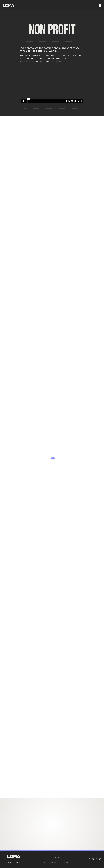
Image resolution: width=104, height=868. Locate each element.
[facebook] (86, 859)
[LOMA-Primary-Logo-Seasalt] (9, 4)
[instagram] (93, 859)
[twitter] (90, 859)
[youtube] (97, 859)
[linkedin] (100, 859)
